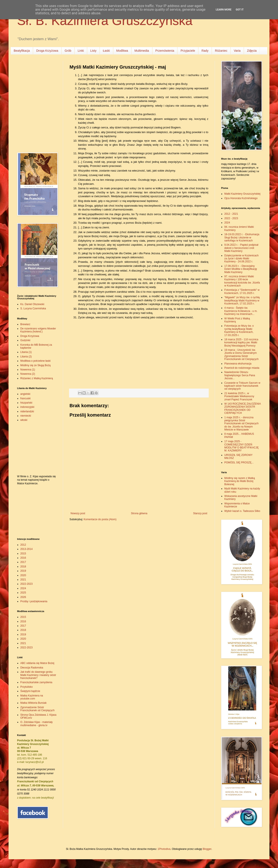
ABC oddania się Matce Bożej (37, 663)
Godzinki (25, 340)
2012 (23, 545)
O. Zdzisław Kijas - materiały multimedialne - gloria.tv (36, 724)
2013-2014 (26, 549)
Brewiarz (25, 324)
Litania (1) (26, 352)
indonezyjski (27, 407)
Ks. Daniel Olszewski (32, 304)
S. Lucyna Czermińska (33, 308)
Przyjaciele (188, 51)
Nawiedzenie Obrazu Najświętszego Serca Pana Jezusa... (240, 375)
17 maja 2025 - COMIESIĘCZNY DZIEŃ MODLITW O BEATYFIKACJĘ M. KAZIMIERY (241, 446)
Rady (205, 51)
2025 (23, 593)
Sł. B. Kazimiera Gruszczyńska (105, 21)
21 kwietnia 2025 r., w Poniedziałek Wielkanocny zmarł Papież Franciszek (239, 396)
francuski (25, 398)
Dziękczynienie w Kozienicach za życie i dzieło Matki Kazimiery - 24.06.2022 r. (241, 259)
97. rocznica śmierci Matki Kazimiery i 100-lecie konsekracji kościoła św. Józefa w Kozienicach (242, 281)
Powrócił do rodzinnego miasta (242, 368)
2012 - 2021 (231, 214)
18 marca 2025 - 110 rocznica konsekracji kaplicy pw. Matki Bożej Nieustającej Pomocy (241, 343)
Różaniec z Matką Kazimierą (37, 378)
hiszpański (26, 403)
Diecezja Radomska (32, 668)
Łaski (106, 51)
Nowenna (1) (28, 370)
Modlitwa (122, 51)
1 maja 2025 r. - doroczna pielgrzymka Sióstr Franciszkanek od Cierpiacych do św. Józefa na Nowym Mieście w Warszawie (241, 424)
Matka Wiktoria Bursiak (33, 703)
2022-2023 (26, 584)
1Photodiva (164, 849)
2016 (23, 558)
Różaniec (221, 51)
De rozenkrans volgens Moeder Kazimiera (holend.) (38, 330)
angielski (25, 394)
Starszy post (200, 513)
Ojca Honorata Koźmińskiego (241, 198)
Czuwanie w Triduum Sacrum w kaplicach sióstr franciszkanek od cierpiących (242, 386)
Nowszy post (78, 513)
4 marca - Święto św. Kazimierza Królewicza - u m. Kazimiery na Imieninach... (241, 311)
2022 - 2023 (231, 218)
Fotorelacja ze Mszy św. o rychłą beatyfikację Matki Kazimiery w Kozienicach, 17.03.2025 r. (239, 330)
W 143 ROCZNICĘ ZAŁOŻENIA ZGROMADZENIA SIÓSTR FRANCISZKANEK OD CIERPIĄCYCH (243, 408)
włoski (24, 420)
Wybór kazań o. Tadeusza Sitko (242, 511)
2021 (23, 580)
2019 (23, 571)
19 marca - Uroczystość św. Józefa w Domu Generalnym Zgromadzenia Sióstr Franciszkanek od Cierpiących (241, 355)
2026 (23, 597)
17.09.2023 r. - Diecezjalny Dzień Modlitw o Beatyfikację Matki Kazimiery (241, 269)
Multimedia (142, 51)
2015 (23, 554)
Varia (237, 51)
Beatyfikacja (22, 51)
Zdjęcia (252, 51)
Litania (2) (26, 357)
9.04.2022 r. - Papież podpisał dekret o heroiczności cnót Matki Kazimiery (241, 248)
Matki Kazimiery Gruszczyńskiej (242, 194)
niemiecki (26, 416)
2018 (23, 567)
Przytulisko (27, 687)
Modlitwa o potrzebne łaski (35, 361)
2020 (23, 575)
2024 (23, 588)
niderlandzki (27, 411)
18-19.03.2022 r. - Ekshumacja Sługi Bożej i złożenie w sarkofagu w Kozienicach (242, 237)
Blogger (207, 849)
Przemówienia (165, 51)
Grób (68, 51)
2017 (23, 562)
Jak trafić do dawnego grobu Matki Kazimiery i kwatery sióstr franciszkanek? (38, 675)
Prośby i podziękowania (34, 601)
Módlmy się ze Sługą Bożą (35, 365)
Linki (81, 51)
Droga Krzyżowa (47, 51)
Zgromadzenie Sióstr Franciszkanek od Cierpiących (37, 709)
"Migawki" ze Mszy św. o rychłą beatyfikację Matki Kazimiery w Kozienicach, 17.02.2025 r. (242, 300)
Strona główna (139, 513)
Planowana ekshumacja (238, 364)
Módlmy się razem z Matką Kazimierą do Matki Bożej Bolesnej (240, 481)
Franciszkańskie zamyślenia (36, 682)
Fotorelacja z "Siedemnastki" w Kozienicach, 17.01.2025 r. (242, 291)
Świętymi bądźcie (30, 691)
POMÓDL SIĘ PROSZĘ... (239, 463)
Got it (240, 10)
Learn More (224, 10)
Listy (93, 51)
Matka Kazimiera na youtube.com (32, 697)
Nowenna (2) (28, 374)
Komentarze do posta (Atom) (100, 519)
